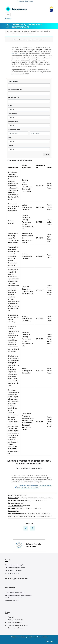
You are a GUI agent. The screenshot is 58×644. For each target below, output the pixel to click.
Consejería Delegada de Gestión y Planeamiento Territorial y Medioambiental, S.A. (27, 222)
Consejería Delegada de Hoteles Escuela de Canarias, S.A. (28, 290)
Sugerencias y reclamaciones (17, 628)
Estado (10, 138)
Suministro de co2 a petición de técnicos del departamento (13, 207)
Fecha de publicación (15, 130)
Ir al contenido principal (25, 1)
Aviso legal (49, 642)
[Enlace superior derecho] (51, 9)
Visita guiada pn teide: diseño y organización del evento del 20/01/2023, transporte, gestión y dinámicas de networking (13, 256)
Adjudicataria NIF (13, 98)
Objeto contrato (13, 82)
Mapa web (11, 617)
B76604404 (40, 339)
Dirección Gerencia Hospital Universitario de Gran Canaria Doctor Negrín (27, 186)
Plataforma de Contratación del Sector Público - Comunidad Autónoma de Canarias (34, 487)
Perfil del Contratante (18, 54)
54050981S (40, 256)
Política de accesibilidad (15, 623)
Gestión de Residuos (11, 222)
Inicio (7, 31)
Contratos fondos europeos (27, 33)
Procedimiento (13, 114)
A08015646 (40, 207)
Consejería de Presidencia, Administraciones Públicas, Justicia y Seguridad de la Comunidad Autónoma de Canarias (28, 422)
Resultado (11, 146)
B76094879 (40, 290)
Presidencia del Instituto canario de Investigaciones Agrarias (27, 238)
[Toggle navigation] (8, 14)
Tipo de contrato (13, 122)
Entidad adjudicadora (15, 90)
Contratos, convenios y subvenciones (19, 31)
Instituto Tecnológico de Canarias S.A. (27, 207)
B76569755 (40, 238)
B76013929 (40, 319)
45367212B (40, 371)
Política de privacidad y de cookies (18, 625)
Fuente (10, 106)
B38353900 (40, 186)
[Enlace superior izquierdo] (16, 9)
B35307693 (40, 422)
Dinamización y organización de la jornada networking (13, 319)
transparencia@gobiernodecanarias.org (17, 579)
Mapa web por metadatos (16, 620)
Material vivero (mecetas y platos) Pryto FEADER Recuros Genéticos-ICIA (13, 238)
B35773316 (40, 222)
